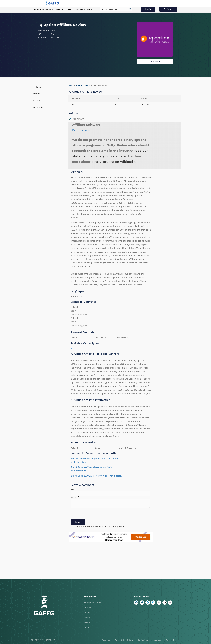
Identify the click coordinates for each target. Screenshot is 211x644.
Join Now (155, 61)
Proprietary (81, 130)
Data (36, 87)
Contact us (143, 640)
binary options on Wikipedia (114, 162)
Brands (37, 100)
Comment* (75, 497)
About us (106, 640)
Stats (89, 9)
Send (78, 522)
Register (168, 9)
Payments (38, 107)
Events (87, 622)
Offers (87, 617)
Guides (80, 9)
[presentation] (91, 514)
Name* (73, 489)
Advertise (157, 640)
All (72, 349)
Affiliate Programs (42, 9)
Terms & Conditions (124, 640)
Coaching (59, 9)
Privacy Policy (172, 640)
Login (148, 9)
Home (71, 85)
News (70, 9)
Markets (37, 94)
